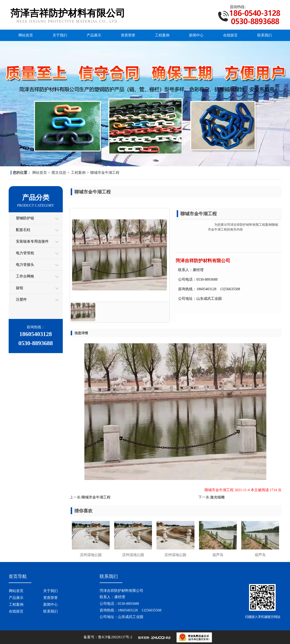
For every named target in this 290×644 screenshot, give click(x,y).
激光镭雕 (217, 497)
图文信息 (59, 173)
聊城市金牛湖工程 (105, 173)
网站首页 (26, 35)
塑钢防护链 (25, 218)
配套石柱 (23, 230)
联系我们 (265, 35)
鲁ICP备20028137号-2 (115, 637)
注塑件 (21, 299)
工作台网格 (25, 276)
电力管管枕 (25, 253)
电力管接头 (25, 265)
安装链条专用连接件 (32, 241)
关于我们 (60, 35)
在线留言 (230, 35)
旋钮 (20, 288)
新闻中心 (196, 35)
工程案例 (162, 35)
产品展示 (94, 35)
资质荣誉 (128, 35)
